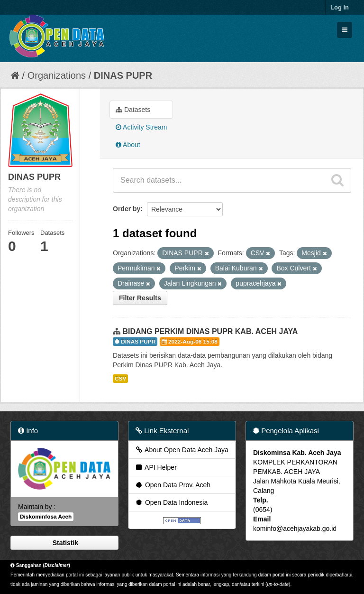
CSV (120, 379)
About (128, 145)
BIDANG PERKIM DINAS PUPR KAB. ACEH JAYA (210, 331)
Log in (340, 7)
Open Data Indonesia (171, 502)
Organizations (57, 75)
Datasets (133, 110)
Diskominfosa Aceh (46, 517)
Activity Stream (141, 127)
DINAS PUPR (123, 75)
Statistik (64, 543)
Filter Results (140, 298)
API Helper (156, 467)
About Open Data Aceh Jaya (182, 450)
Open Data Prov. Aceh (173, 485)
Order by (127, 209)
